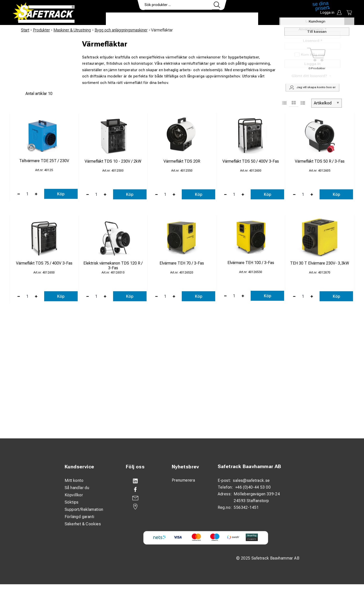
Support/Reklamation (84, 509)
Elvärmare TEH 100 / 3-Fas (251, 263)
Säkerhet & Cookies (83, 524)
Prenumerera (183, 480)
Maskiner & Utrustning (72, 30)
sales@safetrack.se (251, 480)
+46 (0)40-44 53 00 (253, 487)
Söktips (72, 502)
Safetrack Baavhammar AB (250, 466)
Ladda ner (244, 19)
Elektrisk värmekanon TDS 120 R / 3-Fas (113, 266)
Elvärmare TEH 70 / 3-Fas (182, 263)
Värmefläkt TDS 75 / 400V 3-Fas (44, 263)
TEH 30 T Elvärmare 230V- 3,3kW (320, 263)
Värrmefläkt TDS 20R (182, 161)
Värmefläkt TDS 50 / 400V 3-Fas (251, 161)
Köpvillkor (74, 495)
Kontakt (216, 19)
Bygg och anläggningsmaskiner (121, 30)
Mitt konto (74, 480)
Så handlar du (77, 488)
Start (25, 30)
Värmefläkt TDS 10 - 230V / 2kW (113, 161)
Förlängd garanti (79, 517)
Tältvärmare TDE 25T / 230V (44, 161)
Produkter (121, 19)
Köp (61, 194)
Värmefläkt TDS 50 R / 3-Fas (320, 161)
